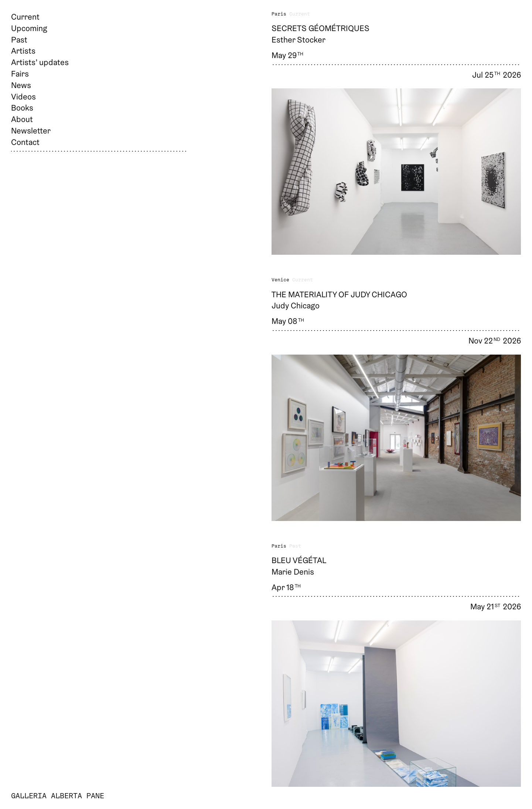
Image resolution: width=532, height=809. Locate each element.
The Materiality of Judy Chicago (339, 294)
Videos (23, 97)
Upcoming (29, 28)
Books (22, 108)
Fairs (20, 74)
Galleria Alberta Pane (58, 796)
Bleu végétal (299, 560)
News (21, 85)
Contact (25, 142)
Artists (23, 51)
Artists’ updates (40, 62)
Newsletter (31, 131)
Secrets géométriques (320, 28)
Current (25, 17)
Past (19, 40)
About (22, 119)
